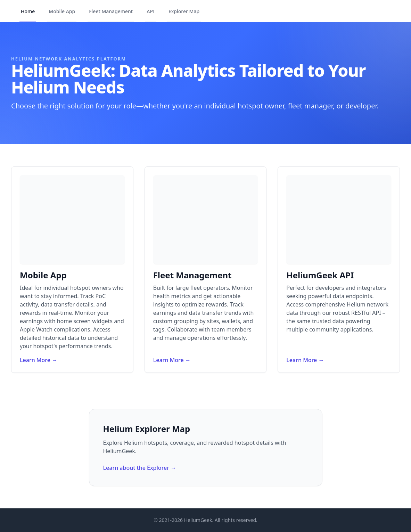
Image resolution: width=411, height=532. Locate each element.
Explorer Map (184, 11)
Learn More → (39, 360)
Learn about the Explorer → (140, 468)
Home (28, 11)
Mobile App (62, 11)
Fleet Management (111, 11)
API (151, 11)
